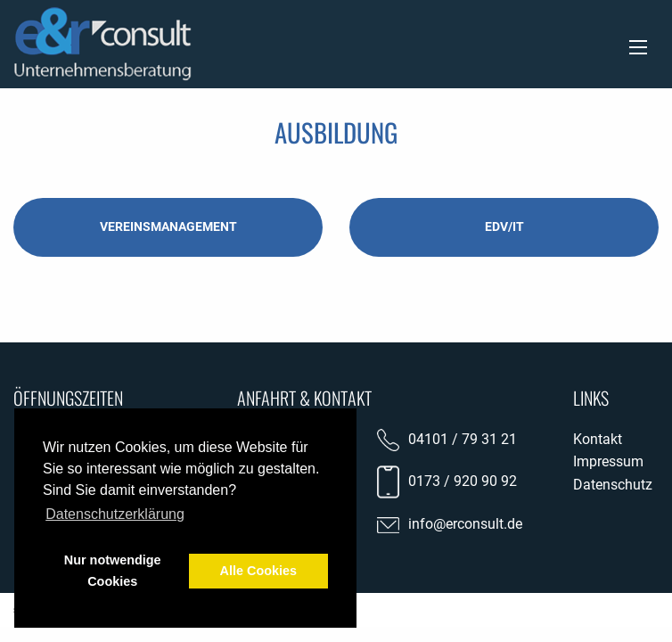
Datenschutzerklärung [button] (115, 514)
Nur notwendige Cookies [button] (113, 571)
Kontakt (598, 439)
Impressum (608, 461)
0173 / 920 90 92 (463, 481)
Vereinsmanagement (168, 227)
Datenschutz (613, 485)
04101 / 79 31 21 (463, 439)
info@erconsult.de (465, 524)
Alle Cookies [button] (258, 571)
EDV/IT (504, 227)
